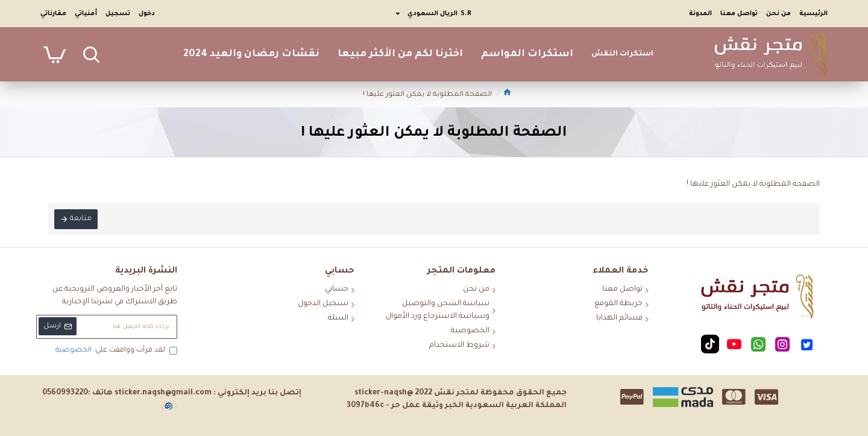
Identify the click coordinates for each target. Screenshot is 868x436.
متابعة (81, 219)
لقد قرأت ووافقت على (115, 351)
